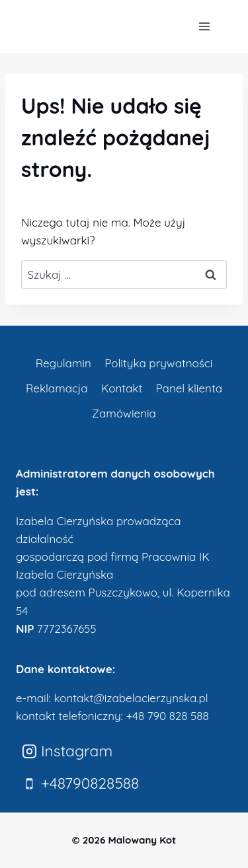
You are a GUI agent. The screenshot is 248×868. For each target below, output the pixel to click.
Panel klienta (189, 388)
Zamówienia (124, 413)
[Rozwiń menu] (204, 26)
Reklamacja (57, 388)
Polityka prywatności (158, 363)
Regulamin (63, 363)
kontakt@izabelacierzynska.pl (131, 698)
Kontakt (122, 388)
